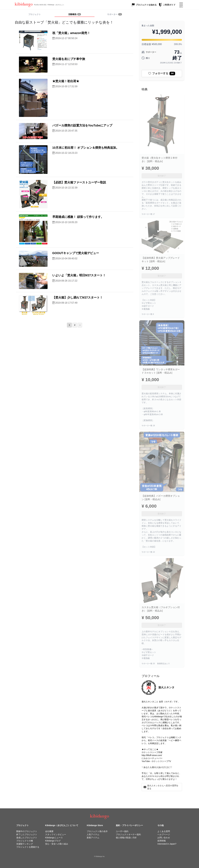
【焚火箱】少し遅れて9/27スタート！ (78, 297)
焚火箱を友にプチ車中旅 (69, 59)
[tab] (75, 14)
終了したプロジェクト (27, 834)
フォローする (162, 74)
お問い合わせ (164, 838)
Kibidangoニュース (54, 838)
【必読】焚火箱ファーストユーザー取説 (79, 182)
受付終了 (162, 176)
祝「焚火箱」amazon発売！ (71, 33)
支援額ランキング (25, 844)
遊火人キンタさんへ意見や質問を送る (161, 787)
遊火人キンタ (166, 687)
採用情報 (162, 841)
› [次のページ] (80, 325)
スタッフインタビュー (56, 834)
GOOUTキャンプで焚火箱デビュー (76, 253)
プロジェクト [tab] (35, 14)
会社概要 (49, 831)
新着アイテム (93, 838)
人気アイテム (93, 834)
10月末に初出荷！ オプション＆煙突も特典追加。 (86, 148)
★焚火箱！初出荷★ (66, 81)
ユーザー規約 (122, 831)
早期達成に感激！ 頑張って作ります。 (78, 217)
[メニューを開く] (181, 5)
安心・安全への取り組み (57, 844)
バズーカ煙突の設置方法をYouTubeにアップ (82, 125)
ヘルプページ (164, 834)
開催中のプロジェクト (27, 831)
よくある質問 (164, 831)
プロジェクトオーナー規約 (128, 834)
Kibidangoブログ (53, 841)
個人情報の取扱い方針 (126, 838)
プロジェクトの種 (25, 841)
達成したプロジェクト (27, 838)
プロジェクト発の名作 (97, 831)
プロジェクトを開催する (28, 847)
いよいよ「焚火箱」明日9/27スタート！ (79, 275)
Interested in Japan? (167, 844)
